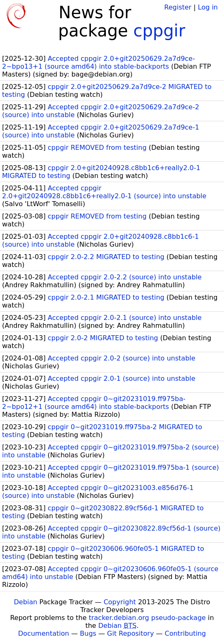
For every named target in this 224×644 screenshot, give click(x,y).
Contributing (186, 633)
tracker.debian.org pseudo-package (147, 618)
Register (178, 7)
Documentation (44, 633)
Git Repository (130, 633)
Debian (26, 602)
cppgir (159, 31)
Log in (208, 7)
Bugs (88, 633)
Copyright (120, 602)
